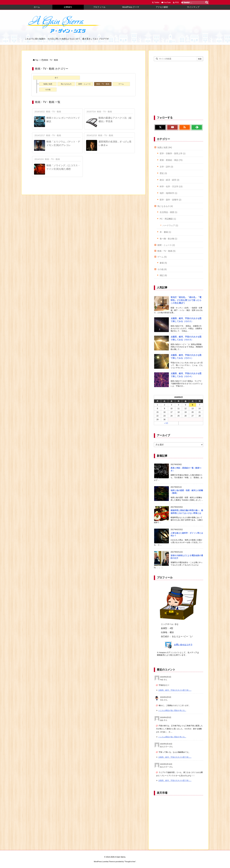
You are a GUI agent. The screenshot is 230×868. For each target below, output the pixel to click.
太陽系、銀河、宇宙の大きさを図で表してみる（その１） (186, 357)
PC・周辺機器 (168, 219)
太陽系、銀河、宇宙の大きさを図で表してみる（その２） (186, 320)
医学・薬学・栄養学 (171, 200)
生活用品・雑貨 (168, 212)
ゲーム (121, 84)
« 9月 (166, 423)
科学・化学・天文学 (171, 186)
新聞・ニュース (84, 84)
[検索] (207, 2)
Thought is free (130, 861)
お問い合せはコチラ (183, 645)
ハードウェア (170, 225)
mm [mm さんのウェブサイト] (162, 720)
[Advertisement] (179, 88)
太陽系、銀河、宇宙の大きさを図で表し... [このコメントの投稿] (175, 690)
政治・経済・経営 (169, 180)
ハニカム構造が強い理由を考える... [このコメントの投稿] (172, 710)
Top (37, 60)
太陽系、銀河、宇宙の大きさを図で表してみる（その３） (186, 338)
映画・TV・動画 (103, 84)
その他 (48, 90)
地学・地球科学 (168, 193)
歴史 (163, 173)
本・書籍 (165, 232)
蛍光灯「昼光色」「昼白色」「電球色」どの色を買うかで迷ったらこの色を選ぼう (186, 300)
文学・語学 (166, 167)
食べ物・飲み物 (168, 239)
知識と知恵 (48, 84)
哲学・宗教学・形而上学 (173, 153)
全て (56, 78)
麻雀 (163, 263)
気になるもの (66, 84)
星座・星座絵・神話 (171, 160)
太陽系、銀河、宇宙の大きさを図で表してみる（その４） (186, 375)
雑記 (163, 275)
